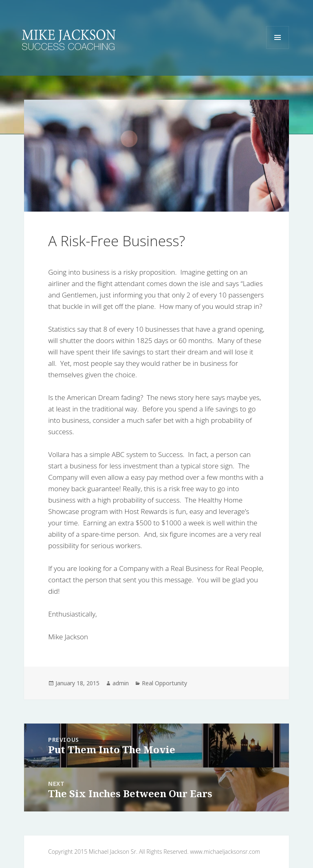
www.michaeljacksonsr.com (225, 852)
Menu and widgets (278, 49)
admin (121, 683)
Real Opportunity (164, 683)
